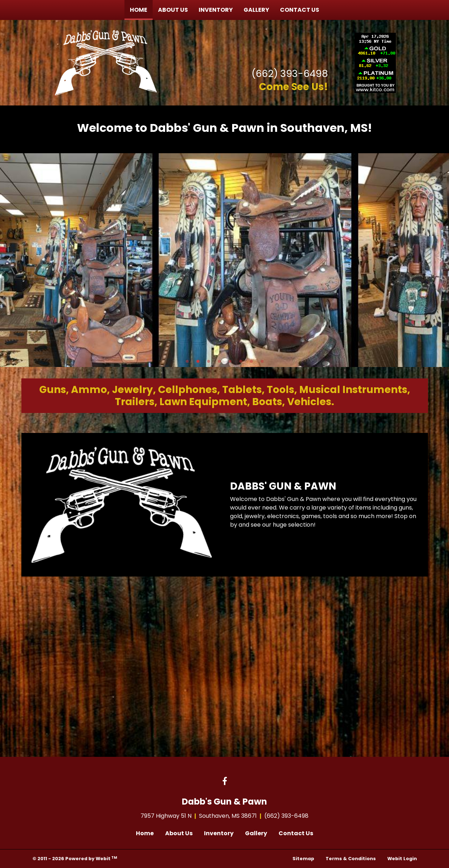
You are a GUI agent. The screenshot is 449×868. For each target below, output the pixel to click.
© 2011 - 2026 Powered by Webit (75, 859)
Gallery (256, 10)
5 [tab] (230, 361)
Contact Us (300, 10)
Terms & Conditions (351, 859)
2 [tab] (198, 361)
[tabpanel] (224, 260)
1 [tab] (187, 361)
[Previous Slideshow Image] (9, 260)
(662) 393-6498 (290, 74)
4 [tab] (219, 361)
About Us (173, 10)
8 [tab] (262, 361)
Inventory (216, 10)
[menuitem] (139, 10)
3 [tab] (209, 361)
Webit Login (402, 859)
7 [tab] (251, 361)
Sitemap (303, 859)
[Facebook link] (225, 782)
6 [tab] (241, 361)
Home (141, 8)
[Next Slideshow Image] (440, 260)
